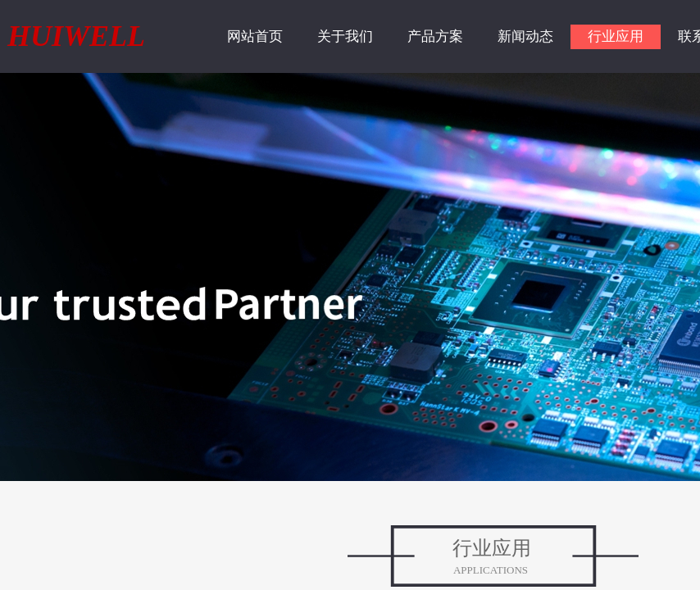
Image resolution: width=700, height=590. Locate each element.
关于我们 (345, 36)
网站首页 (255, 36)
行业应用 (616, 36)
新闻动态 (525, 36)
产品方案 (435, 36)
